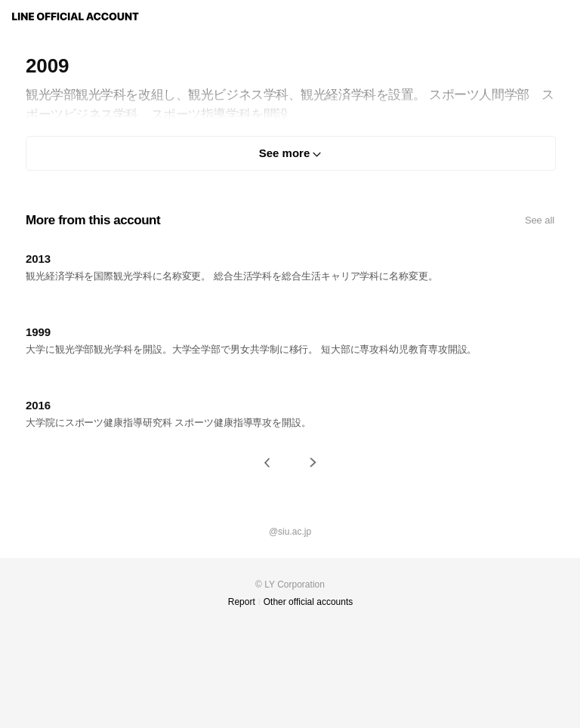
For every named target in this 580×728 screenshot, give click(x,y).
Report (242, 602)
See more (285, 153)
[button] (267, 463)
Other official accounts (309, 602)
